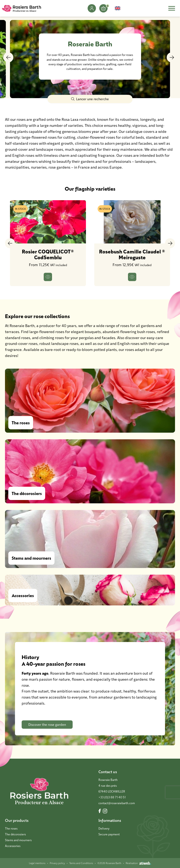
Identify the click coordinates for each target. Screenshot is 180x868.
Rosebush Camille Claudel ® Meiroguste (132, 254)
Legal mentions (37, 863)
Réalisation (138, 863)
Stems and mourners (18, 840)
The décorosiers (15, 834)
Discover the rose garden (47, 724)
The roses (11, 828)
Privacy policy (57, 863)
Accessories (13, 846)
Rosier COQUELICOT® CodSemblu (48, 254)
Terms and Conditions (81, 863)
